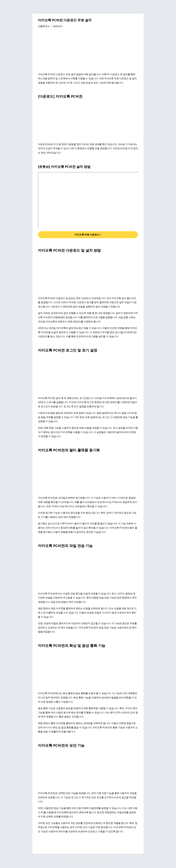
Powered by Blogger (88, 861)
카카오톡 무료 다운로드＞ (88, 235)
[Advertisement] (88, 51)
